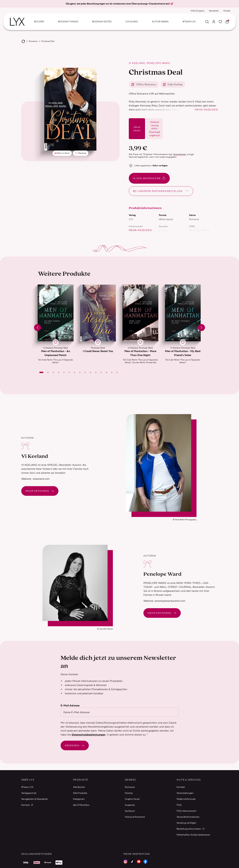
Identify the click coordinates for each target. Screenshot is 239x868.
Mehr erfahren (40, 491)
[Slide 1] (41, 372)
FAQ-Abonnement (186, 811)
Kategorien (79, 799)
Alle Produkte (80, 793)
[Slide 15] (117, 372)
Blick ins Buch (62, 153)
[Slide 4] (59, 372)
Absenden (75, 745)
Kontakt (227, 11)
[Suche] (207, 22)
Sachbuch (130, 811)
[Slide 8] (80, 372)
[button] (56, 324)
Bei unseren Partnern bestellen (161, 191)
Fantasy (129, 793)
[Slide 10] (90, 372)
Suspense (130, 805)
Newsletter (214, 11)
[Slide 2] (48, 372)
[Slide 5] (64, 372)
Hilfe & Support (198, 11)
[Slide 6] (69, 372)
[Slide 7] (75, 372)
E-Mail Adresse (70, 706)
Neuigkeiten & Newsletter (35, 799)
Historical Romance (135, 817)
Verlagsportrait (29, 793)
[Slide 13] (106, 372)
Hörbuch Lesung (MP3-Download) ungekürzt (155, 129)
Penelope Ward (158, 63)
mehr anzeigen (206, 110)
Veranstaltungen (185, 793)
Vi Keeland (137, 63)
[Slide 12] (101, 372)
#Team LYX (27, 787)
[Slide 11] (96, 372)
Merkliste (82, 154)
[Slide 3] (53, 372)
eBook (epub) (137, 129)
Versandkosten (180, 154)
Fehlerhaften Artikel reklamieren (193, 835)
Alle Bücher (79, 787)
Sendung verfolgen (186, 823)
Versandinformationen (188, 817)
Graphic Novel (132, 799)
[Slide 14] (112, 372)
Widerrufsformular (186, 799)
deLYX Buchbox (81, 805)
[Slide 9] (85, 372)
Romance (33, 41)
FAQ (179, 805)
